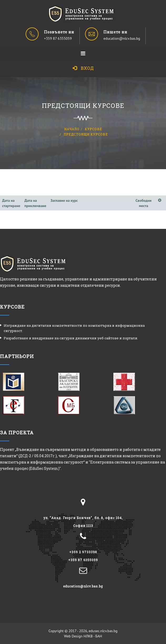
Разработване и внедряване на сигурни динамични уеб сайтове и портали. (71, 338)
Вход (83, 68)
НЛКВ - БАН (93, 636)
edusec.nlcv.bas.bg (103, 631)
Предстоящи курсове (86, 134)
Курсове (93, 129)
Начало (72, 129)
